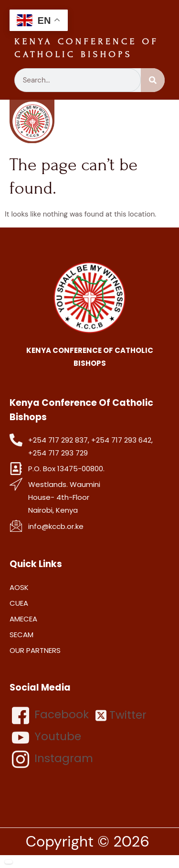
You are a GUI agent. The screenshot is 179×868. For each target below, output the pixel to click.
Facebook (50, 715)
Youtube (47, 737)
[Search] (153, 80)
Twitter (121, 715)
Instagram (53, 759)
